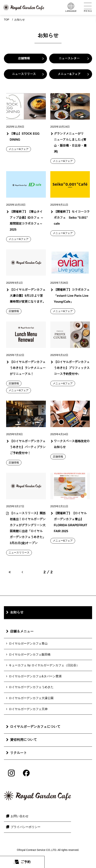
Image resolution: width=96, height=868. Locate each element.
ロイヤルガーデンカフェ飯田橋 (30, 654)
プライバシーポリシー (26, 827)
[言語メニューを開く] (71, 7)
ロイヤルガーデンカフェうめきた (31, 687)
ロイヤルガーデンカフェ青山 (28, 643)
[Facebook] (26, 773)
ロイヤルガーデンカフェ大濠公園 (31, 698)
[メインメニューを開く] (88, 7)
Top (7, 20)
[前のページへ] (22, 572)
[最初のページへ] (10, 572)
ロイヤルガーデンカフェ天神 (28, 709)
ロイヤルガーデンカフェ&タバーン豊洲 (35, 676)
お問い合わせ (20, 816)
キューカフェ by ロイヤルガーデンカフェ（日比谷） (44, 665)
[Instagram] (11, 773)
